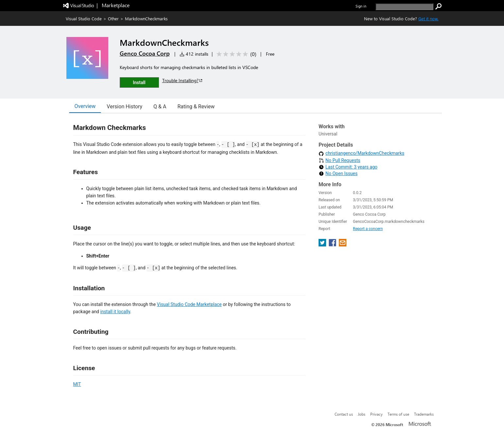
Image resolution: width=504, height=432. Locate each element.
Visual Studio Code (84, 18)
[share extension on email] (343, 245)
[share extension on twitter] (323, 245)
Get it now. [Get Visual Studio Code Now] (428, 18)
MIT (77, 384)
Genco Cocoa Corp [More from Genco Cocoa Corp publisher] (145, 53)
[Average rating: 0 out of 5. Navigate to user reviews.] (235, 54)
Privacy (376, 414)
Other (113, 18)
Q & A (160, 107)
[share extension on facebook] (333, 245)
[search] (404, 7)
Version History (124, 107)
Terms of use (398, 414)
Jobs (362, 414)
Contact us (344, 414)
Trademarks (424, 414)
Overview (85, 106)
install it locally (115, 312)
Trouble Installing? (183, 80)
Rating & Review (196, 107)
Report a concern (368, 229)
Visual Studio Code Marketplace (189, 304)
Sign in (361, 6)
